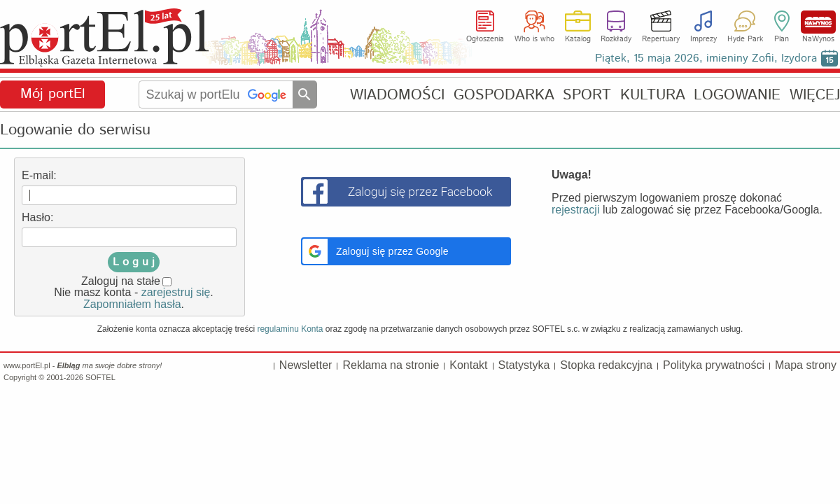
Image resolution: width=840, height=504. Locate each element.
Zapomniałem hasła (132, 304)
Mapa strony (806, 365)
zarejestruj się (176, 292)
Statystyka (524, 365)
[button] (406, 251)
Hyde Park (745, 39)
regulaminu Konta (290, 329)
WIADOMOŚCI (397, 95)
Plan (782, 39)
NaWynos (818, 22)
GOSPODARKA (504, 95)
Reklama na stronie (391, 365)
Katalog (578, 39)
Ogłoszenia (485, 39)
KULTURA (653, 95)
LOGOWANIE (737, 95)
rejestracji (575, 210)
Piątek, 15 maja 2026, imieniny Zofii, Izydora (706, 58)
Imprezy (703, 39)
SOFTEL (100, 377)
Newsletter (306, 365)
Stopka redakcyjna (606, 365)
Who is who (534, 39)
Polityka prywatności (714, 365)
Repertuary (661, 39)
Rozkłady (616, 39)
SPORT (587, 95)
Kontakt (468, 365)
